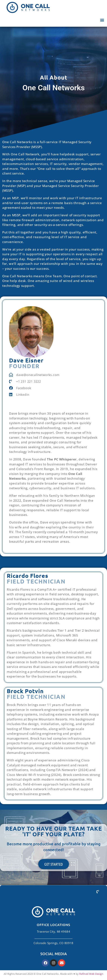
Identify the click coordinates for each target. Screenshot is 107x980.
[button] (102, 20)
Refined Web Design (91, 974)
